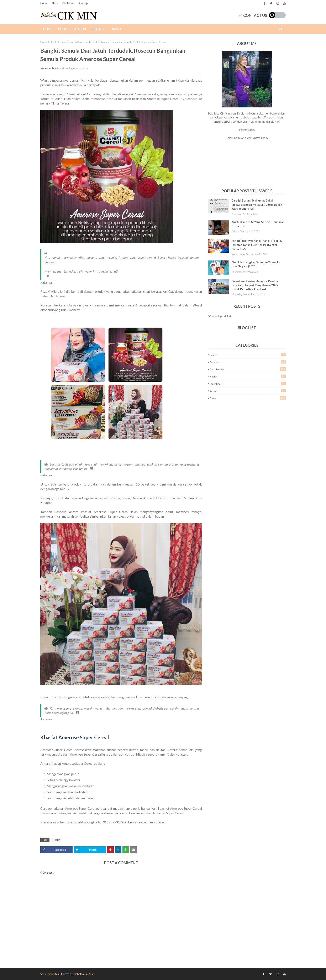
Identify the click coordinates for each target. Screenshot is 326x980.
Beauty (248, 355)
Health (54, 42)
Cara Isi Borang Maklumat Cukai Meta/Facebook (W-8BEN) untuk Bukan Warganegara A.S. (257, 205)
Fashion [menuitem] (79, 29)
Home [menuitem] (48, 29)
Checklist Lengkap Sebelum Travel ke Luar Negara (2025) (256, 264)
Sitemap (83, 3)
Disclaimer (68, 3)
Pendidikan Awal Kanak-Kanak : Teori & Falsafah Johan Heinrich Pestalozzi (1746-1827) (257, 245)
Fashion (248, 362)
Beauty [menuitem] (98, 29)
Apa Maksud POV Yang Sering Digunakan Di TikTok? (258, 224)
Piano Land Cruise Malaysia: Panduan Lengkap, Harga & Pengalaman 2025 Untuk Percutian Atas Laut (255, 285)
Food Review (248, 369)
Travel (248, 398)
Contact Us (252, 15)
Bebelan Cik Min (50, 68)
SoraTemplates (50, 974)
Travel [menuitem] (116, 29)
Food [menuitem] (63, 29)
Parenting (248, 384)
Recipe (248, 391)
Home (44, 3)
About (55, 3)
